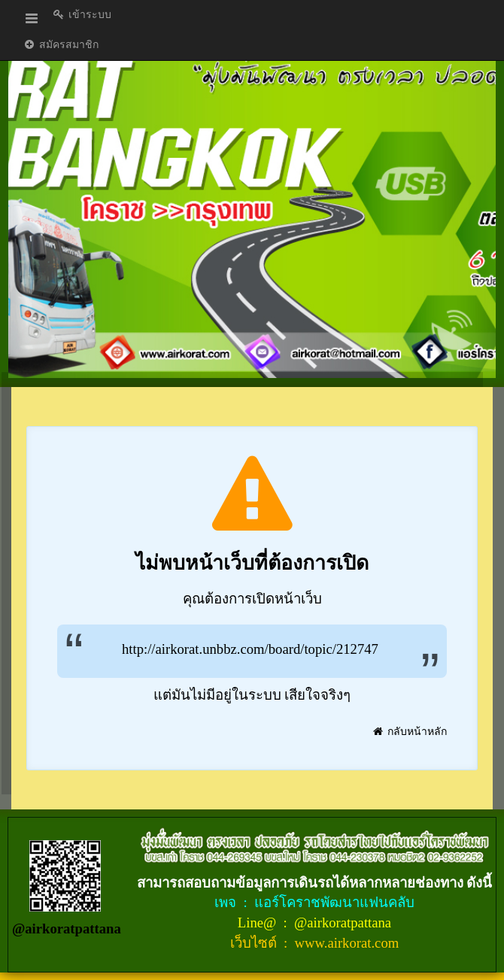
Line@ (259, 923)
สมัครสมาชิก (61, 45)
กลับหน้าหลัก (410, 732)
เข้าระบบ (82, 15)
